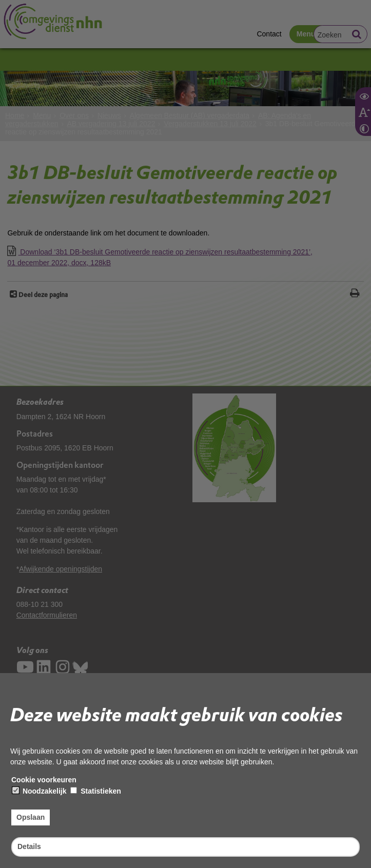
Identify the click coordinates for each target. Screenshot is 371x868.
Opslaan (31, 817)
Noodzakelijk (39, 791)
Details (29, 846)
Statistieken (95, 791)
